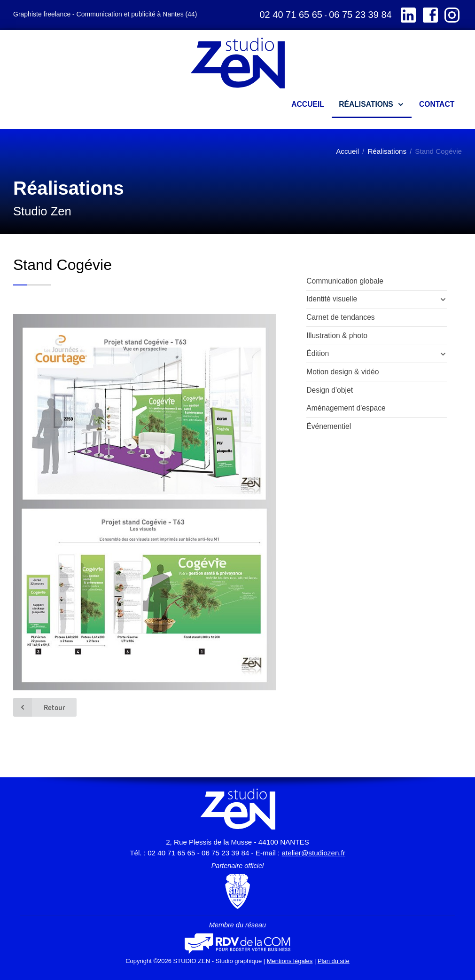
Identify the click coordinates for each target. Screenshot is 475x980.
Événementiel (329, 426)
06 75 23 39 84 (360, 15)
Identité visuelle (332, 299)
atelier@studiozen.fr (314, 853)
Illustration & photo (337, 336)
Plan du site (334, 961)
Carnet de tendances (341, 317)
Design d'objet (330, 390)
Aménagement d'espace (346, 408)
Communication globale (345, 281)
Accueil (347, 151)
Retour (39, 707)
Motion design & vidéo (343, 372)
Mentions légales (290, 961)
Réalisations (387, 151)
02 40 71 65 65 (291, 15)
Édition (318, 353)
